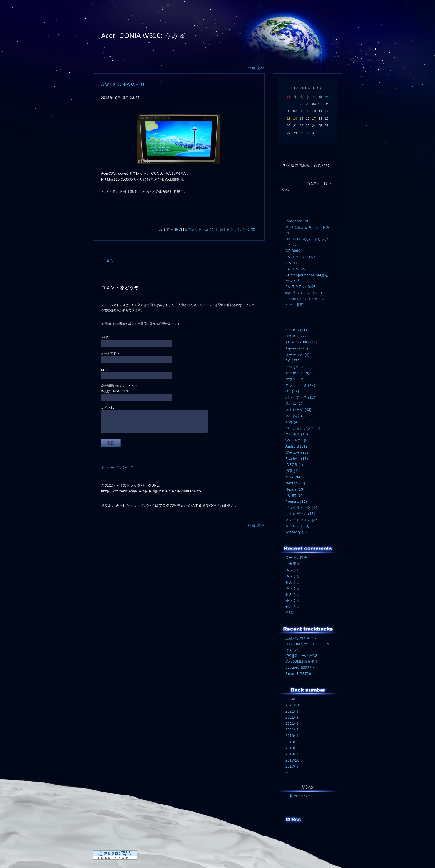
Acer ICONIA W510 (122, 85)
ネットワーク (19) (300, 385)
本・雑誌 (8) (296, 416)
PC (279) (293, 361)
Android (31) (296, 446)
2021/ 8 (292, 718)
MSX (289, 613)
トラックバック (117, 467)
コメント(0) (214, 229)
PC (179, 229)
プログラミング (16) (302, 508)
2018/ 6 (292, 742)
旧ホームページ (302, 796)
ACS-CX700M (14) (301, 342)
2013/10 (308, 88)
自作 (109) (294, 367)
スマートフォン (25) (302, 520)
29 (301, 133)
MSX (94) (294, 477)
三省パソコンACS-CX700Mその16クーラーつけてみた (308, 644)
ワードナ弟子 (296, 558)
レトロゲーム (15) (300, 514)
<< (296, 88)
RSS (294, 820)
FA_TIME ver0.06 (300, 287)
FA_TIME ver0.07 (300, 257)
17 (314, 119)
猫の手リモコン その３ (304, 293)
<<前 (252, 68)
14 (295, 119)
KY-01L (292, 263)
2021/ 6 (292, 724)
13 (289, 119)
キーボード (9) (298, 373)
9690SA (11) (296, 330)
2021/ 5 (292, 730)
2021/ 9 (292, 711)
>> (320, 88)
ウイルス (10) (297, 434)
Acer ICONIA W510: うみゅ (143, 36)
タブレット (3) (298, 526)
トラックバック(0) (241, 229)
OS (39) (292, 391)
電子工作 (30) (297, 453)
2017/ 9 (292, 767)
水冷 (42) (293, 422)
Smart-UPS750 (298, 674)
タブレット (193, 229)
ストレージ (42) (299, 410)
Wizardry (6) (296, 532)
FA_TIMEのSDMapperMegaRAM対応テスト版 (307, 275)
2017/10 (292, 760)
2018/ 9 (292, 736)
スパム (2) (294, 404)
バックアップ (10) (300, 397)
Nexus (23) (295, 489)
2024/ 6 (292, 699)
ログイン (296, 831)
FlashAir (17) (297, 459)
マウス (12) (295, 379)
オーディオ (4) (298, 355)
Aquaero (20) (297, 348)
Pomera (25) (296, 502)
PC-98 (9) (294, 496)
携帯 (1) (292, 471)
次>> (261, 68)
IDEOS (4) (294, 465)
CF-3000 (293, 251)
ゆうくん (293, 570)
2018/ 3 (292, 754)
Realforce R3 (297, 221)
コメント (110, 261)
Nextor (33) (295, 483)
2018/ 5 (292, 748)
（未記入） (294, 564)
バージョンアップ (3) (303, 428)
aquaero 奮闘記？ (300, 668)
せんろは (293, 582)
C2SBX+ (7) (296, 336)
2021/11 (292, 705)
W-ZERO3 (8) (297, 440)
